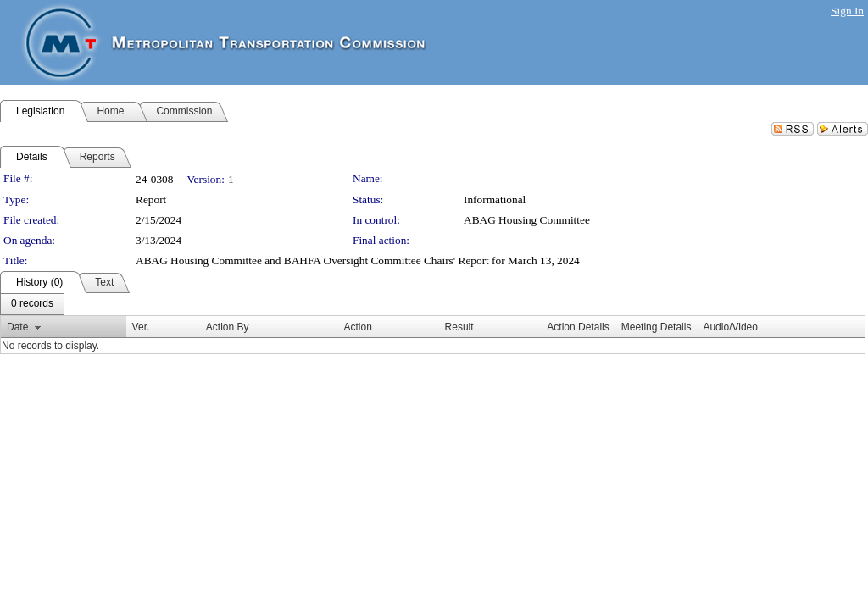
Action (358, 327)
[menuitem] (32, 304)
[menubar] (32, 304)
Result (459, 327)
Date (17, 327)
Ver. (141, 327)
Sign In (847, 11)
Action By (228, 327)
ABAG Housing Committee (527, 220)
